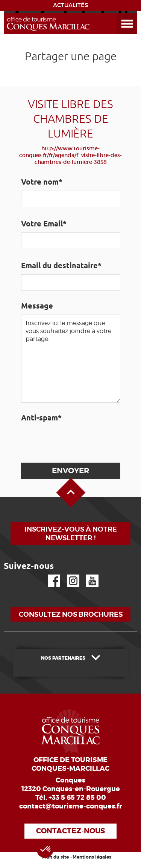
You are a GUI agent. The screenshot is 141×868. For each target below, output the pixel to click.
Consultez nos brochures (71, 614)
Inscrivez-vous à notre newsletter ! (71, 533)
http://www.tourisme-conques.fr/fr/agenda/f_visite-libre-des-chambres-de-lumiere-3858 (70, 155)
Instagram (68, 575)
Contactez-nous (70, 831)
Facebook (49, 575)
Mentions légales (92, 857)
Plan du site (55, 857)
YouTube (87, 575)
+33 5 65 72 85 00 (77, 798)
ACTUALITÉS (70, 5)
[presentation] (77, 441)
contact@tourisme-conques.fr (71, 806)
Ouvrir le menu (118, 13)
